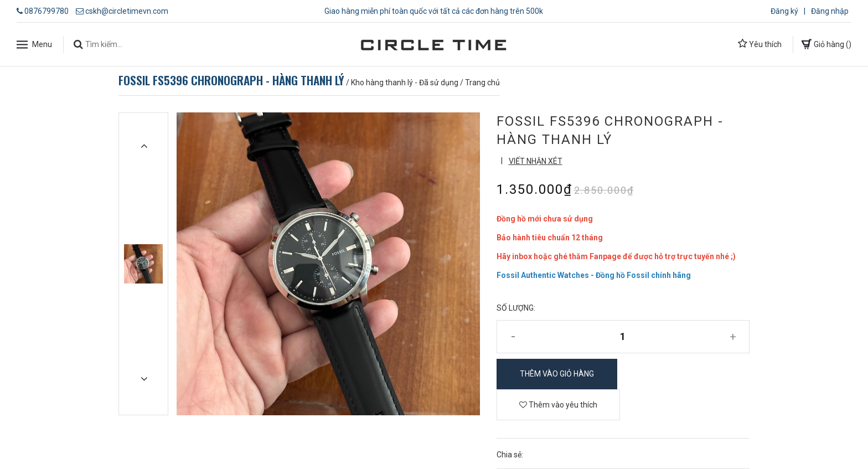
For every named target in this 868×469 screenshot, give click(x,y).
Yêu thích (760, 44)
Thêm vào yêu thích (558, 405)
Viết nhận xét (536, 161)
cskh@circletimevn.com (127, 11)
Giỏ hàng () (826, 44)
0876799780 (46, 11)
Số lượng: (516, 308)
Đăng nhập (830, 11)
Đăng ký (784, 11)
